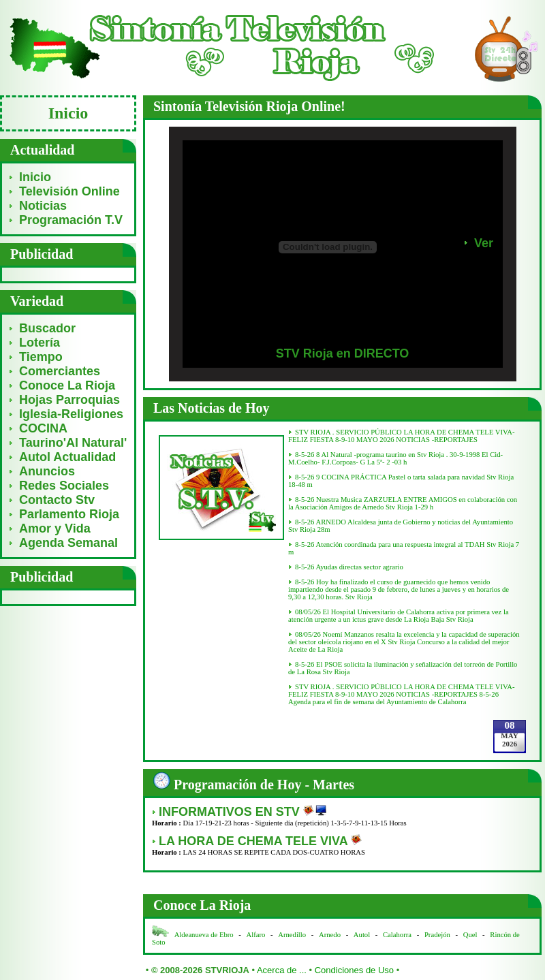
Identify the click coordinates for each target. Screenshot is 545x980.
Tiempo (41, 357)
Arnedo (330, 935)
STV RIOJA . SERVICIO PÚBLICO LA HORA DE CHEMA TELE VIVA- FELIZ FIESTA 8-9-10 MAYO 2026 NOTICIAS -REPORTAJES (402, 436)
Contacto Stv (57, 500)
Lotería (40, 343)
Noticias (43, 206)
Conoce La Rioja (67, 385)
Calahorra (397, 935)
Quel (470, 935)
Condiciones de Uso (354, 970)
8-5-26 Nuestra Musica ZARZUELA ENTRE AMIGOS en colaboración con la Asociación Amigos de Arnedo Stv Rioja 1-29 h (403, 503)
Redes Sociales (64, 486)
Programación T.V (71, 220)
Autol (363, 935)
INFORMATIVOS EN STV (231, 812)
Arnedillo (292, 935)
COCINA (43, 428)
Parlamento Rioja (69, 514)
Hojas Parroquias (69, 400)
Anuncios (47, 471)
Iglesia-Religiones (71, 414)
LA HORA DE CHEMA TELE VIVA (255, 841)
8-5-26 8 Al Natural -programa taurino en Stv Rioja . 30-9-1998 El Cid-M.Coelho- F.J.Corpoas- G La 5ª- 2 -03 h (395, 458)
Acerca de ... (282, 970)
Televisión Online (69, 191)
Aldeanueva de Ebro (204, 935)
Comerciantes (60, 371)
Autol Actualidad (67, 457)
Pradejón (437, 935)
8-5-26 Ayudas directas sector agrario (349, 567)
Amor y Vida (55, 528)
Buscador (47, 328)
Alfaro (256, 935)
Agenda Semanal (68, 543)
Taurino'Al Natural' (73, 443)
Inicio (35, 177)
